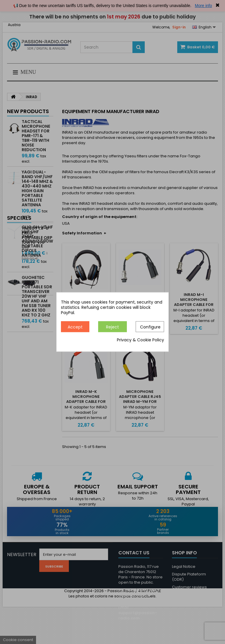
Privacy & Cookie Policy (140, 340)
